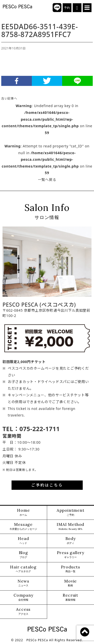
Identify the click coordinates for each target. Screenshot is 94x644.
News (23, 583)
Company (23, 597)
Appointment (71, 512)
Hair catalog (23, 569)
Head (23, 541)
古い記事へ (9, 98)
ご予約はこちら (47, 485)
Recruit (70, 597)
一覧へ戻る (47, 180)
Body (71, 541)
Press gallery (71, 555)
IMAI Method (70, 526)
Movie (70, 583)
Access (23, 611)
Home (23, 512)
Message (23, 526)
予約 (67, 8)
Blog (23, 555)
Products (71, 569)
